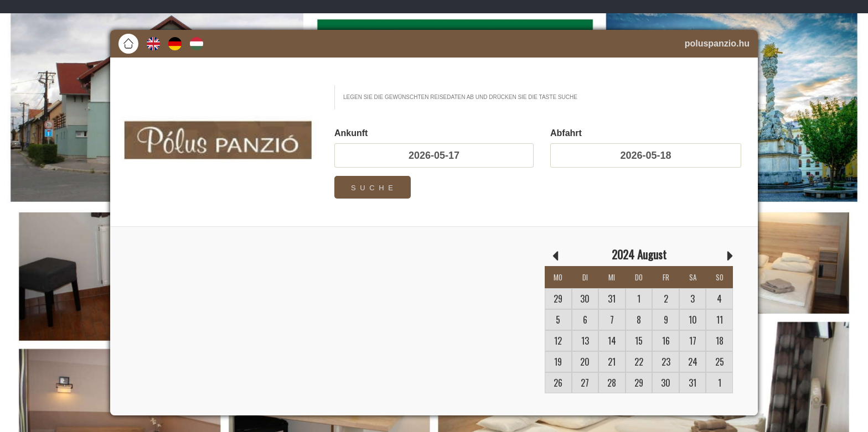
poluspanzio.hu (717, 43)
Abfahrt (566, 133)
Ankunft (351, 133)
